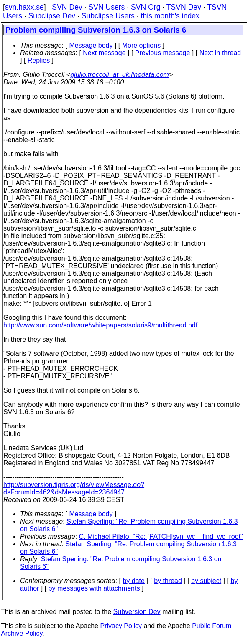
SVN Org (146, 7)
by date (133, 581)
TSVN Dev (184, 7)
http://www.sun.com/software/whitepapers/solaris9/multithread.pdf (100, 325)
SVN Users (106, 7)
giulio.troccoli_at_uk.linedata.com (120, 75)
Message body (91, 45)
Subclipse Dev (52, 16)
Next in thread (220, 53)
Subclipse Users (108, 16)
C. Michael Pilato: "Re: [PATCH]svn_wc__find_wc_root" (161, 536)
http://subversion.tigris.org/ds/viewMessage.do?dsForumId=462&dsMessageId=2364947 (74, 488)
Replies (39, 60)
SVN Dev (67, 7)
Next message (104, 53)
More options (142, 45)
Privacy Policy (121, 626)
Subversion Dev (137, 612)
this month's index (170, 16)
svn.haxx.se (24, 7)
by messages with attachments (94, 588)
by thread (168, 581)
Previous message (163, 53)
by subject (206, 581)
